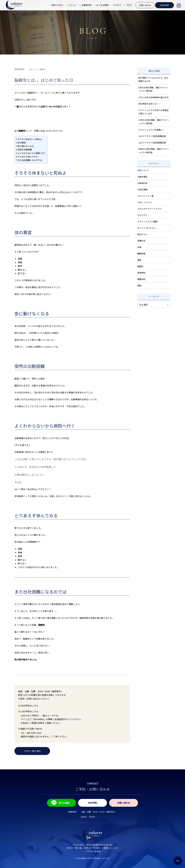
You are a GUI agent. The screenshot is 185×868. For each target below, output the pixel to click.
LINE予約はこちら (30, 711)
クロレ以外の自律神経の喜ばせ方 (153, 97)
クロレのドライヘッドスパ (149, 209)
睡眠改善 (141, 253)
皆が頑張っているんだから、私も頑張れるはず (153, 79)
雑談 (139, 285)
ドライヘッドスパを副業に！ (151, 130)
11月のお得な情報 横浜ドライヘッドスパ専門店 (154, 122)
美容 (139, 260)
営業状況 (141, 241)
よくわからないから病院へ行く (31, 153)
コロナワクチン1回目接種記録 (152, 143)
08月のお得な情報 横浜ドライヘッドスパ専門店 (154, 151)
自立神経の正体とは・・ (149, 104)
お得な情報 (142, 189)
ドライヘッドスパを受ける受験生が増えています (153, 112)
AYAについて (34, 69)
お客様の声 (142, 183)
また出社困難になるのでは (29, 160)
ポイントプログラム (146, 228)
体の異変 (21, 143)
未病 (139, 247)
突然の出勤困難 (24, 149)
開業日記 (141, 279)
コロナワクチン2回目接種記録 (152, 136)
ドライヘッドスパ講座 (147, 221)
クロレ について (145, 202)
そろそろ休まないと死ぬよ (29, 139)
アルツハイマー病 (145, 196)
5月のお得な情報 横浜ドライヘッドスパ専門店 (153, 89)
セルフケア (142, 215)
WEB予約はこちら (29, 706)
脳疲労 (43, 69)
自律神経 (141, 273)
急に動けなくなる (25, 146)
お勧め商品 (142, 177)
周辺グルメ (142, 234)
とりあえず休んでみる (27, 157)
